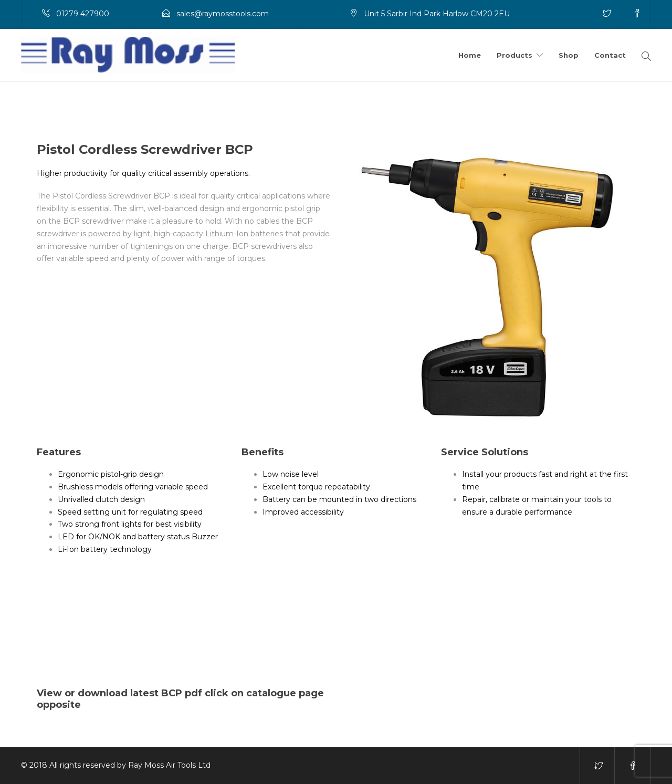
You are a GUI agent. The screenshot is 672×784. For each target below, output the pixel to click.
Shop (569, 55)
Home (470, 55)
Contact (610, 55)
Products (514, 55)
